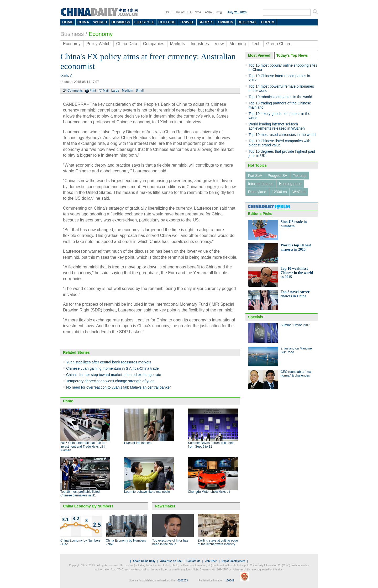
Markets (178, 44)
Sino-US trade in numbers (294, 224)
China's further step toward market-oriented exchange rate (114, 375)
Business (72, 34)
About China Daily (144, 561)
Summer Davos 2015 (295, 325)
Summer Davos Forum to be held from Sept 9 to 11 (211, 445)
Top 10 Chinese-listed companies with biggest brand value (279, 143)
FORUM (268, 22)
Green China (278, 44)
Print (93, 91)
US (167, 12)
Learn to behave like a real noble (147, 492)
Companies (154, 44)
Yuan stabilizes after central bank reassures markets (109, 362)
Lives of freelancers (138, 443)
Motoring (238, 44)
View (219, 44)
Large (115, 91)
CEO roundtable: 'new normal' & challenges (296, 374)
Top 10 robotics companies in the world (280, 97)
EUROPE (179, 12)
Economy (101, 34)
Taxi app (300, 176)
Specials (256, 317)
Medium (127, 91)
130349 (230, 581)
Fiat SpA (255, 176)
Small (140, 91)
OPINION (226, 22)
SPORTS (206, 22)
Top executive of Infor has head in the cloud (170, 542)
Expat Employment (233, 561)
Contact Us (193, 561)
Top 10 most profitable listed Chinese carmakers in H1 (80, 494)
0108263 (183, 581)
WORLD (100, 22)
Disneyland (257, 192)
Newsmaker (165, 506)
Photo (68, 401)
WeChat (299, 192)
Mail (106, 91)
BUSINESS (121, 22)
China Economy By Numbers (88, 506)
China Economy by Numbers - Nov (126, 542)
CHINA (83, 22)
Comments (75, 91)
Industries (200, 44)
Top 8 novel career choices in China (295, 294)
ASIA (208, 12)
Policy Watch (98, 44)
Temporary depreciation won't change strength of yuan (110, 381)
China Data (127, 44)
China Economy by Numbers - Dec (80, 542)
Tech (256, 44)
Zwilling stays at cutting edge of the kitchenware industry (218, 542)
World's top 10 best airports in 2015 (296, 247)
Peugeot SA (278, 176)
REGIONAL (247, 22)
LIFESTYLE (144, 22)
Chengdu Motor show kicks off (209, 492)
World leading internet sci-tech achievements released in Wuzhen (277, 126)
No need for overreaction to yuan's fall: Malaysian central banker (119, 387)
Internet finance (261, 184)
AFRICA (195, 12)
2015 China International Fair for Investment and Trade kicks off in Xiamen (83, 447)
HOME (68, 22)
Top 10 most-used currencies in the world (282, 135)
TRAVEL (187, 22)
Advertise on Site (171, 561)
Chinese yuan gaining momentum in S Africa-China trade (112, 368)
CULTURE (167, 22)
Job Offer (211, 561)
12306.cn (279, 192)
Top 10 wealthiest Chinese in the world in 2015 (297, 273)
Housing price (290, 184)
